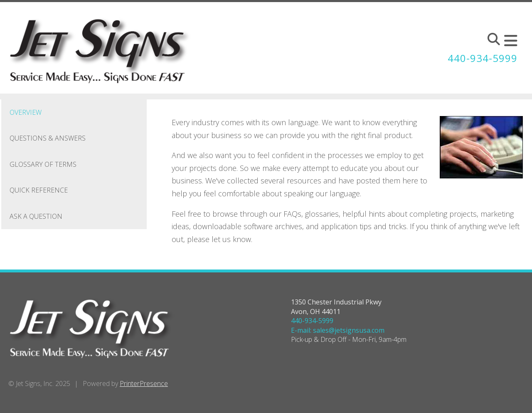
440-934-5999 (483, 58)
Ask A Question (36, 216)
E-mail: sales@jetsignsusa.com (338, 330)
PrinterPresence (144, 383)
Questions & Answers (48, 138)
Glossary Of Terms (43, 164)
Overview (26, 112)
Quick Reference (39, 190)
